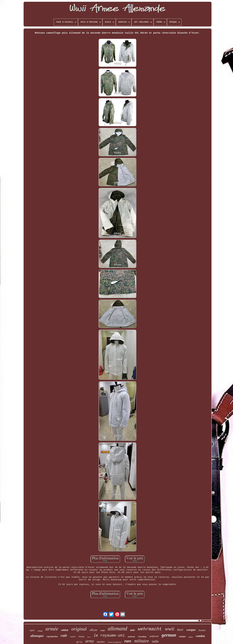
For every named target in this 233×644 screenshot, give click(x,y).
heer (180, 630)
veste (103, 630)
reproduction (52, 636)
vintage (40, 631)
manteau (131, 636)
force (89, 637)
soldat (65, 630)
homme (202, 630)
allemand (117, 629)
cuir (64, 635)
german (169, 635)
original (79, 629)
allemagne (37, 636)
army (90, 641)
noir (133, 630)
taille (155, 641)
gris (79, 642)
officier (94, 630)
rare (128, 641)
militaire (142, 641)
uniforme (154, 636)
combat (200, 636)
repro (32, 630)
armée (52, 629)
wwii (170, 629)
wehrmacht (150, 629)
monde (73, 636)
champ (81, 636)
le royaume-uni (109, 636)
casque (191, 630)
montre (101, 642)
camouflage (142, 637)
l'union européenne (115, 642)
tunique (182, 636)
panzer (191, 637)
